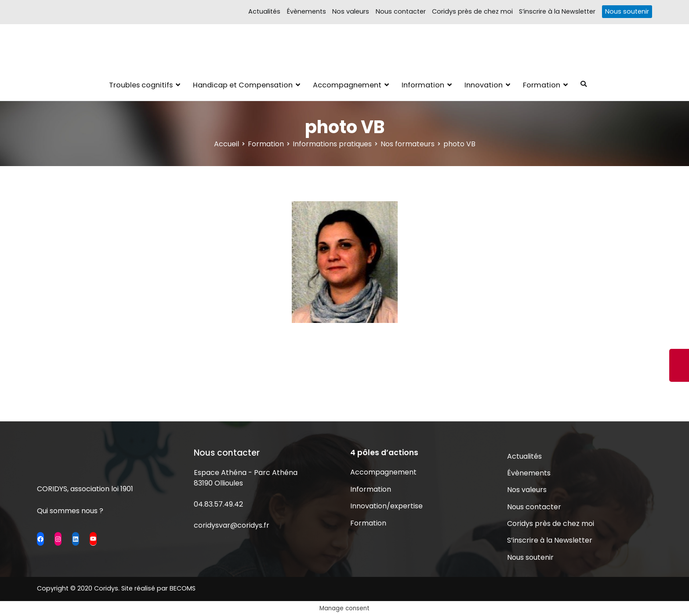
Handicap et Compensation (243, 85)
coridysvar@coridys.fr (232, 525)
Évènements (306, 11)
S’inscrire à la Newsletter (557, 11)
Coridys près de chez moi (472, 11)
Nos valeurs (351, 11)
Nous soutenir (627, 11)
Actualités (264, 11)
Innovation (484, 85)
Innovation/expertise (386, 506)
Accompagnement (347, 85)
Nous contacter (401, 11)
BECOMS (183, 588)
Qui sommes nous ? (70, 511)
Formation (542, 85)
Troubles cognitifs (141, 85)
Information (423, 85)
